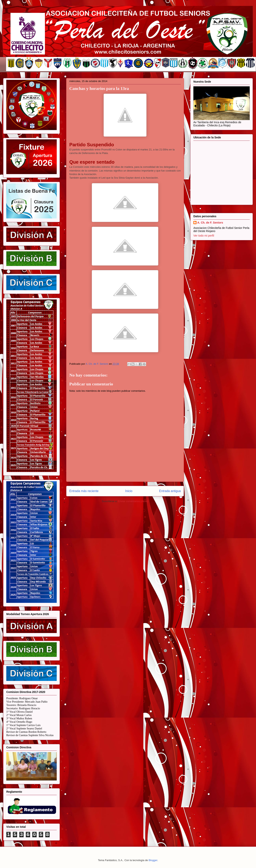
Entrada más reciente (84, 491)
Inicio (129, 491)
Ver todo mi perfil (204, 236)
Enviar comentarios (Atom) (133, 501)
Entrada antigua (170, 491)
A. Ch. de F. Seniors (210, 223)
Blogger (153, 860)
